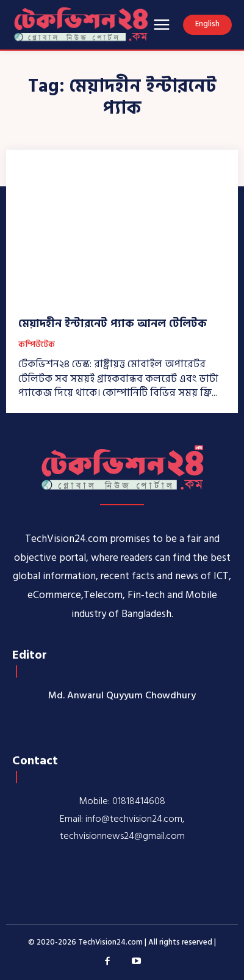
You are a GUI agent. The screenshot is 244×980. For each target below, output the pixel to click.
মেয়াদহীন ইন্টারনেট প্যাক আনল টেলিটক (113, 324)
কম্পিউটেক (37, 345)
